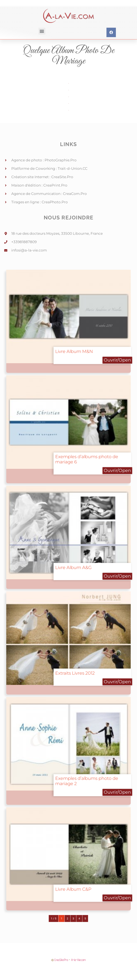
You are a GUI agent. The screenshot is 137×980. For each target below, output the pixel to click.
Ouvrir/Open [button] (117, 360)
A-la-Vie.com (78, 960)
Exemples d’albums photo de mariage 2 (87, 781)
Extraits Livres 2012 (75, 673)
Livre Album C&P (73, 889)
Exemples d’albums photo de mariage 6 (87, 459)
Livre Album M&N (74, 351)
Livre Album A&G (73, 567)
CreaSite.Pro (61, 960)
